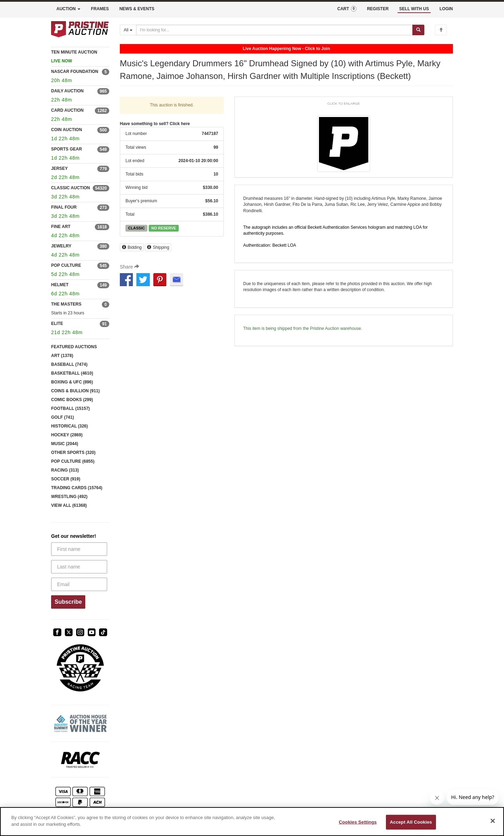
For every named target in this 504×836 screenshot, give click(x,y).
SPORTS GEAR (66, 149)
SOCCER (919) (66, 479)
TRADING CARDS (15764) (77, 488)
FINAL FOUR (64, 207)
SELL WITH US (414, 9)
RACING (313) (65, 470)
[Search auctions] (274, 30)
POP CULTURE (66, 265)
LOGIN (446, 9)
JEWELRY (61, 246)
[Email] (79, 584)
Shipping (158, 247)
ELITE (57, 324)
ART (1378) (62, 356)
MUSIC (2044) (65, 444)
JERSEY (59, 168)
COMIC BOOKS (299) (72, 400)
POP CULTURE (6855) (73, 461)
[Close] (493, 821)
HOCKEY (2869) (67, 435)
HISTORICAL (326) (69, 426)
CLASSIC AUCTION (70, 188)
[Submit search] (418, 30)
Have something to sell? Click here (155, 124)
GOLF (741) (63, 417)
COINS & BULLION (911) (75, 391)
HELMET (60, 285)
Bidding (132, 247)
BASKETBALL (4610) (72, 373)
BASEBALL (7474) (69, 364)
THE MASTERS (66, 304)
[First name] (79, 549)
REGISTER (378, 9)
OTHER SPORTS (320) (73, 453)
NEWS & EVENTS (137, 9)
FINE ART (61, 227)
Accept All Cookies (411, 822)
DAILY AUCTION (67, 91)
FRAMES (100, 9)
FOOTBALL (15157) (70, 408)
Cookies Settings (358, 822)
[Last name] (79, 567)
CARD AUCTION (67, 110)
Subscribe (68, 602)
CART (347, 9)
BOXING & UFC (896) (72, 382)
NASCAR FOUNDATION (75, 72)
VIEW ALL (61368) (69, 505)
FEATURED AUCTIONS (74, 347)
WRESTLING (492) (69, 497)
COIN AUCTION (67, 130)
